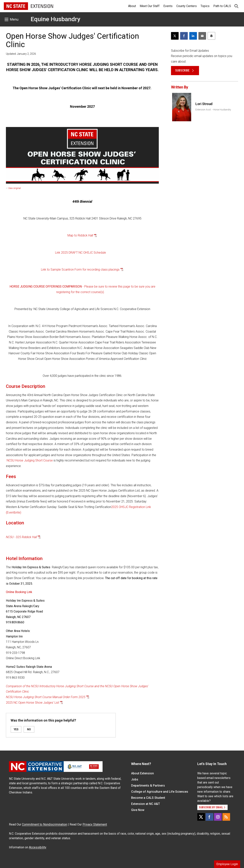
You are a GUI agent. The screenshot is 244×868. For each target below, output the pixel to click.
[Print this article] (211, 36)
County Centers (187, 6)
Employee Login (227, 864)
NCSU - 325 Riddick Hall (21, 537)
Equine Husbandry (55, 19)
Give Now (138, 810)
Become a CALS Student (148, 798)
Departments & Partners (148, 786)
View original (14, 188)
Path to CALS (222, 6)
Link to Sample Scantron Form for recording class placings (80, 270)
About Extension (142, 773)
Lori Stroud (204, 104)
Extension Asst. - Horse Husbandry (213, 110)
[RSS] (226, 817)
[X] (201, 817)
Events (168, 6)
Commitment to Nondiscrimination (45, 824)
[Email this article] (202, 36)
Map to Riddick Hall (80, 235)
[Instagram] (218, 817)
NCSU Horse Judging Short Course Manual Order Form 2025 (46, 697)
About (132, 6)
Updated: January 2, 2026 (21, 54)
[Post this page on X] (175, 36)
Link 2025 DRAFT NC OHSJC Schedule (81, 253)
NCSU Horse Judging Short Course (30, 460)
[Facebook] (209, 817)
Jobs (135, 779)
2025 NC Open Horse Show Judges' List (33, 703)
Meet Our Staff (150, 6)
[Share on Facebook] (184, 36)
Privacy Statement (95, 824)
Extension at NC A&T (146, 804)
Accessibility (38, 847)
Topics (205, 6)
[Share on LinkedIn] (193, 36)
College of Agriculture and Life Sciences (160, 792)
